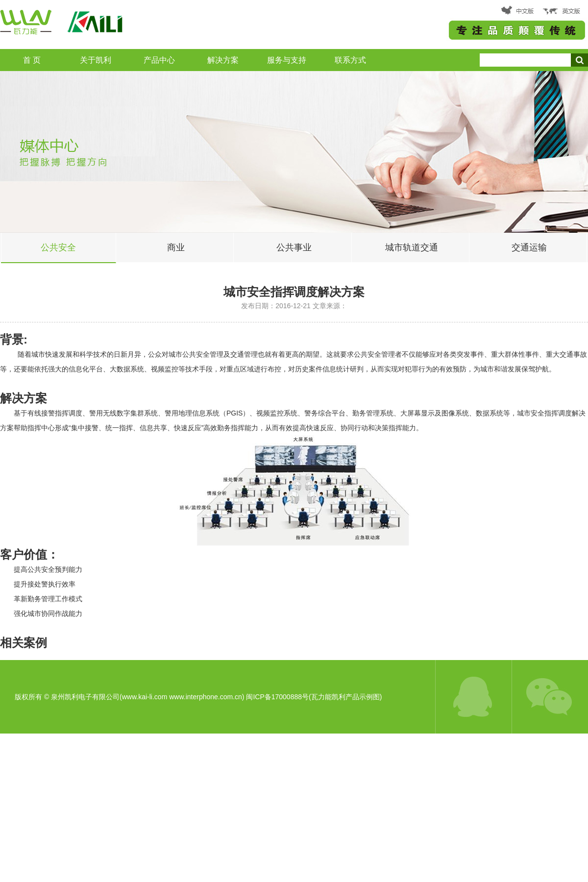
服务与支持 (287, 60)
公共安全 (58, 247)
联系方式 (350, 60)
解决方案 (223, 60)
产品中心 (159, 60)
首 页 (32, 60)
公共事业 (294, 247)
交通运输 (529, 247)
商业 (176, 247)
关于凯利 (96, 60)
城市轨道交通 (412, 247)
